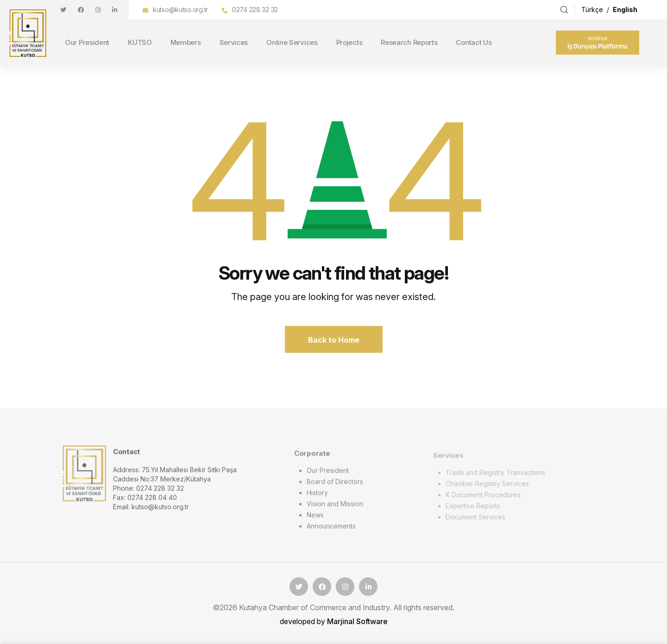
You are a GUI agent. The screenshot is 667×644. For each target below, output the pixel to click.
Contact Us (474, 42)
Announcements (331, 529)
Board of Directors (335, 485)
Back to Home (334, 340)
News (315, 518)
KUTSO (140, 42)
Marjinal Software (357, 621)
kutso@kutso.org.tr (180, 9)
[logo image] (84, 475)
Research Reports (409, 42)
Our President (87, 42)
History (317, 496)
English (625, 9)
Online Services (292, 42)
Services (234, 42)
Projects (349, 42)
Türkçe (593, 9)
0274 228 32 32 (255, 9)
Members (186, 42)
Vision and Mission (335, 507)
